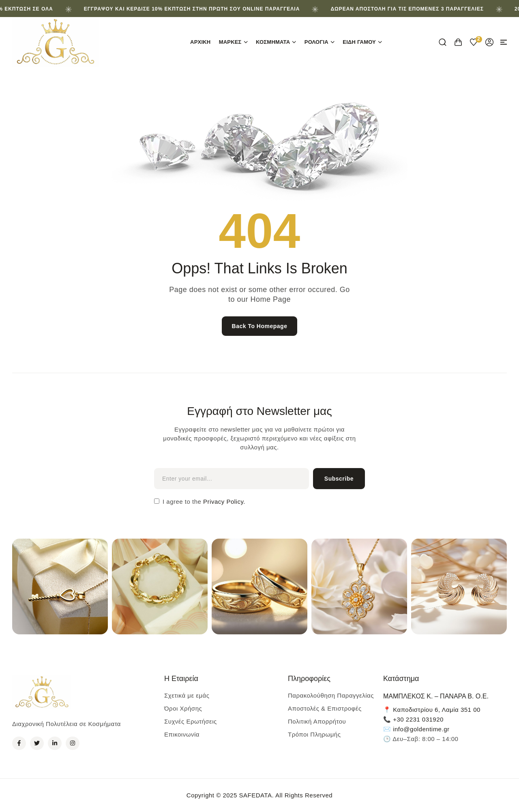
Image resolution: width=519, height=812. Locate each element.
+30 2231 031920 (418, 719)
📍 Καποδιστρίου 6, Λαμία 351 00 (432, 710)
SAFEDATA (255, 795)
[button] (504, 42)
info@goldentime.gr (421, 729)
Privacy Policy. (223, 502)
